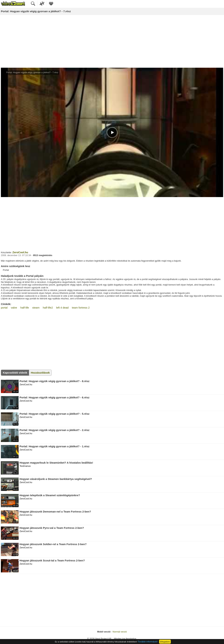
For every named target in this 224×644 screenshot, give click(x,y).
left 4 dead (62, 308)
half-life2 (48, 308)
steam (36, 308)
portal (4, 308)
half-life (25, 308)
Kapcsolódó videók (15, 373)
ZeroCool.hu (20, 252)
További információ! (148, 642)
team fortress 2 (81, 308)
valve (14, 308)
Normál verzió (120, 632)
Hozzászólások (40, 373)
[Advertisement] (112, 41)
